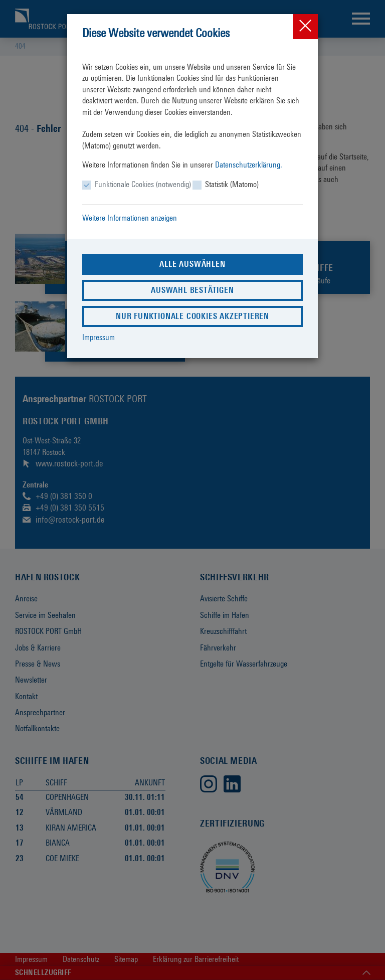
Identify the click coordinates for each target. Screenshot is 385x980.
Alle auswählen (192, 264)
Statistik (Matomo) (232, 184)
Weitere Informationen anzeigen (130, 218)
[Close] (305, 27)
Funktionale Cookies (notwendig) (143, 184)
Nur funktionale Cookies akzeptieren (192, 316)
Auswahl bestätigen (192, 290)
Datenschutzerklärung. (249, 165)
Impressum (99, 337)
